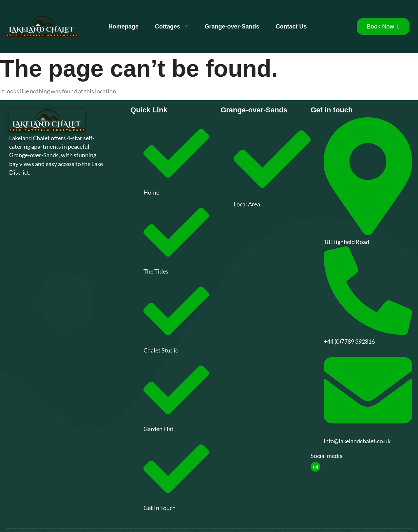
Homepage (123, 27)
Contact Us (291, 27)
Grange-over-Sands (232, 27)
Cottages (172, 27)
